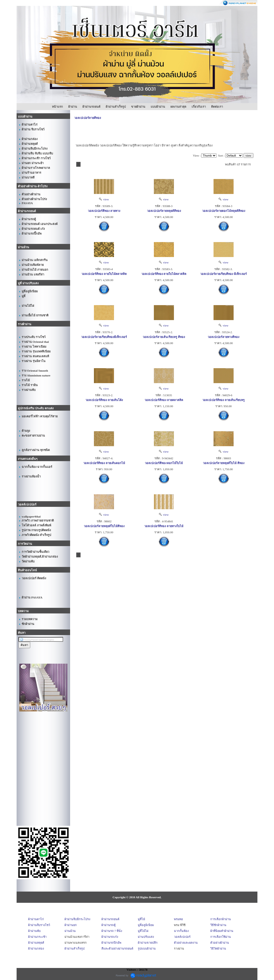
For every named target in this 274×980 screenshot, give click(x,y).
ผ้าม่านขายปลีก (148, 943)
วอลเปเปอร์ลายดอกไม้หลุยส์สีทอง (224, 211)
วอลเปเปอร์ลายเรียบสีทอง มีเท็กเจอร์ (223, 274)
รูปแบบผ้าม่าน (147, 948)
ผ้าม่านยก (71, 925)
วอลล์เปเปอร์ (182, 937)
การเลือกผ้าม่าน (221, 919)
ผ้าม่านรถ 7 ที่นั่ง (112, 931)
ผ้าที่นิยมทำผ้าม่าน (222, 931)
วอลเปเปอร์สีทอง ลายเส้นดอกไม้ (104, 463)
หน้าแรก (57, 107)
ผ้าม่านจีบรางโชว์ (39, 925)
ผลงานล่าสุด (178, 107)
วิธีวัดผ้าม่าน (218, 948)
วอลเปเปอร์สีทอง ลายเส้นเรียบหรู (223, 400)
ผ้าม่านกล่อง (36, 948)
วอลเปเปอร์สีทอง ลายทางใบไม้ (164, 526)
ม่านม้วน (70, 931)
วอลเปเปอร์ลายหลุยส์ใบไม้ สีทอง (224, 463)
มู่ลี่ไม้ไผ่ (143, 931)
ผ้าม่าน (73, 107)
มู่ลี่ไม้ (141, 919)
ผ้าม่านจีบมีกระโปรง (77, 919)
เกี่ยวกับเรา (199, 107)
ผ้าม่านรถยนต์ (91, 107)
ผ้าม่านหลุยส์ (36, 943)
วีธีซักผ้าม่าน (218, 925)
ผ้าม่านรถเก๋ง (110, 937)
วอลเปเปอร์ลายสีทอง (87, 118)
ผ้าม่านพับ (34, 931)
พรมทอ (178, 919)
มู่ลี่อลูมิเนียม (146, 925)
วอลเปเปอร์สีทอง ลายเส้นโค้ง (104, 400)
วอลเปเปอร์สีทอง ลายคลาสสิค (164, 400)
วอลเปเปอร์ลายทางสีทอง (223, 337)
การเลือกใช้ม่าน (221, 937)
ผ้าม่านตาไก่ (36, 919)
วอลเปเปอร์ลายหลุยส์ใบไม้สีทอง (104, 526)
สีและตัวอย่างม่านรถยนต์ (117, 948)
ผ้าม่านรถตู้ (109, 925)
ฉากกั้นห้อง (181, 931)
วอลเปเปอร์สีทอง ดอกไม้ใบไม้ (164, 463)
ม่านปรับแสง (146, 937)
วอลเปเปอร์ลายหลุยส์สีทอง (164, 211)
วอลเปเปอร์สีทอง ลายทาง (104, 211)
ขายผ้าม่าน (138, 107)
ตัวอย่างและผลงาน (186, 943)
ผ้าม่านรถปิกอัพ (111, 943)
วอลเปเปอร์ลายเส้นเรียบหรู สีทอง (164, 337)
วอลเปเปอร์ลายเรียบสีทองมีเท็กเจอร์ (104, 337)
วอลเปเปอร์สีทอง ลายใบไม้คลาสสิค (104, 274)
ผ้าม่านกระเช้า (37, 937)
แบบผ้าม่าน (158, 107)
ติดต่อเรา (217, 107)
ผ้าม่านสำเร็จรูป (116, 107)
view (104, 199)
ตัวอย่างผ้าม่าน (220, 943)
